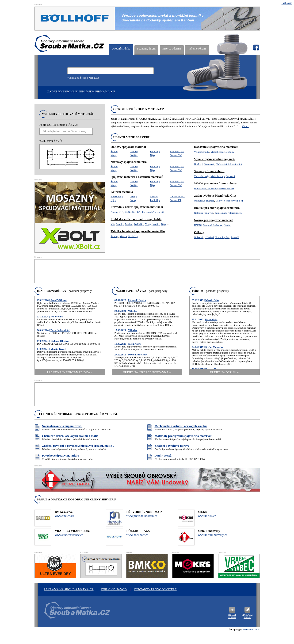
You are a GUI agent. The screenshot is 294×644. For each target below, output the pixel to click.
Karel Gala (211, 319)
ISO (134, 212)
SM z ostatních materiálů (229, 164)
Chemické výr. (177, 196)
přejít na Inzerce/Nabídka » (70, 372)
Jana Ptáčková (59, 300)
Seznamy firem (146, 48)
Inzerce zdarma (172, 48)
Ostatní (227, 225)
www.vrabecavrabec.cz (69, 535)
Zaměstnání (221, 213)
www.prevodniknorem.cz (142, 516)
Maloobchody (218, 152)
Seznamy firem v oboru (209, 171)
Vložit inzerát (235, 213)
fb (256, 48)
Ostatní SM (176, 155)
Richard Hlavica (59, 341)
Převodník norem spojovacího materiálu (137, 207)
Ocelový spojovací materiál (128, 147)
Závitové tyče (177, 151)
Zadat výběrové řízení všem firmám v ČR (81, 91)
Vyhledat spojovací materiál (68, 114)
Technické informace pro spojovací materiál (78, 414)
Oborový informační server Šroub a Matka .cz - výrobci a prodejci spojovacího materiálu (76, 613)
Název (114, 212)
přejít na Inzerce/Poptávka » (147, 372)
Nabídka (198, 213)
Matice (134, 151)
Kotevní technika (122, 192)
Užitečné (209, 237)
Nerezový (209, 164)
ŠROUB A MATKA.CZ (69, 44)
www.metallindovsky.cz (213, 535)
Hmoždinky (117, 196)
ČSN (127, 212)
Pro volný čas (222, 237)
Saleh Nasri (134, 344)
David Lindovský (137, 354)
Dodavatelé (200, 188)
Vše (113, 224)
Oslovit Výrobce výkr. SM (229, 201)
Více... (245, 126)
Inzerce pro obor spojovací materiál (217, 208)
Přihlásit (287, 3)
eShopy (230, 152)
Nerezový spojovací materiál (129, 162)
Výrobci (231, 176)
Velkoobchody (202, 152)
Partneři (235, 237)
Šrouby (115, 151)
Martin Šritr (212, 300)
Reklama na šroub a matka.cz (69, 589)
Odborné (199, 237)
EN (139, 212)
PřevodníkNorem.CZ (153, 212)
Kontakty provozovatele (155, 589)
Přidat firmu (232, 616)
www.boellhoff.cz (137, 535)
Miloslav (133, 311)
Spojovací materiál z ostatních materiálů (137, 177)
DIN (121, 212)
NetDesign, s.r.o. (251, 629)
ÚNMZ (198, 225)
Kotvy (134, 196)
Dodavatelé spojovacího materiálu (216, 147)
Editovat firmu (247, 616)
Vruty (114, 155)
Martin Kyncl (58, 349)
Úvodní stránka (121, 48)
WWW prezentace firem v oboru (215, 183)
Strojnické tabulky (213, 225)
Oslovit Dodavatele (204, 201)
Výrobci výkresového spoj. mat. (215, 159)
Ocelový (198, 164)
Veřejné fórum (197, 48)
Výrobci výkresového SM (221, 188)
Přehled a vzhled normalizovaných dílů (136, 219)
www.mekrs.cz (207, 516)
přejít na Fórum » (224, 372)
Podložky (155, 151)
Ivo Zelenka (57, 316)
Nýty (153, 155)
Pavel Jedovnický (60, 330)
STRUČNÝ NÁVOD (114, 589)
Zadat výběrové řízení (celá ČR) (215, 196)
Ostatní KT (176, 200)
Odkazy (199, 232)
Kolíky (134, 155)
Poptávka (208, 213)
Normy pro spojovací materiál (214, 220)
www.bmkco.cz (64, 516)
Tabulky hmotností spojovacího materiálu (138, 231)
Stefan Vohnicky (214, 347)
